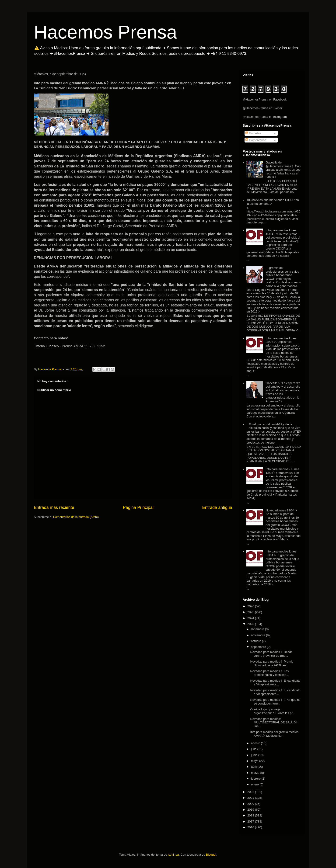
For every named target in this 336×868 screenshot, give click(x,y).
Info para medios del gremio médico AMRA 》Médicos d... (274, 734)
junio (255, 755)
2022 (251, 792)
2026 (251, 606)
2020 (251, 804)
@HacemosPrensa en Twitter (262, 108)
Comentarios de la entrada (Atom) (76, 517)
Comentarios (256, 140)
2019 (251, 810)
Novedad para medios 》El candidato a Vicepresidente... (275, 682)
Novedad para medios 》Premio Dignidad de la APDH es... (272, 663)
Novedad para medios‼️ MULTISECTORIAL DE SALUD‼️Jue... (274, 722)
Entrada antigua (217, 507)
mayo (255, 761)
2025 (251, 612)
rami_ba (173, 855)
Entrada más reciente (54, 507)
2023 (251, 624)
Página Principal (138, 507)
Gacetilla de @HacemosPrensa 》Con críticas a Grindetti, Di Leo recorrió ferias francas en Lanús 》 (283, 170)
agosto (256, 743)
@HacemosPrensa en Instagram (265, 117)
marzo (256, 773)
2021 (251, 798)
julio (254, 749)
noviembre (259, 635)
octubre (257, 641)
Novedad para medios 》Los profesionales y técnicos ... (270, 673)
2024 (251, 618)
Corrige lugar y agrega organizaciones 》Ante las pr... (272, 711)
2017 (251, 821)
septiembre (259, 647)
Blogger (211, 855)
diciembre (258, 629)
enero (255, 784)
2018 (251, 815)
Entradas (253, 133)
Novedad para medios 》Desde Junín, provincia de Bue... (271, 654)
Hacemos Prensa (105, 32)
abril (254, 767)
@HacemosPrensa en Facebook (265, 99)
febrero (256, 779)
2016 (251, 827)
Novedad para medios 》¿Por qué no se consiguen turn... (275, 702)
